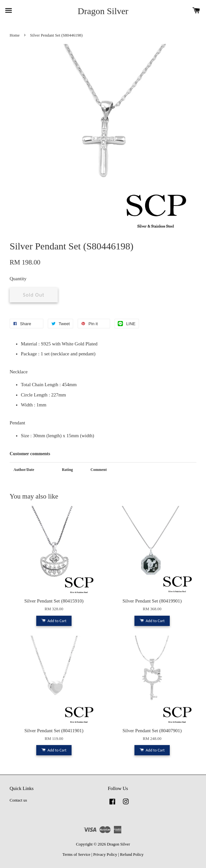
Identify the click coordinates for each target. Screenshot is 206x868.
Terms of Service (77, 855)
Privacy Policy (105, 855)
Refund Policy (132, 855)
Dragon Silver (103, 11)
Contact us (18, 800)
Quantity (18, 279)
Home (15, 35)
